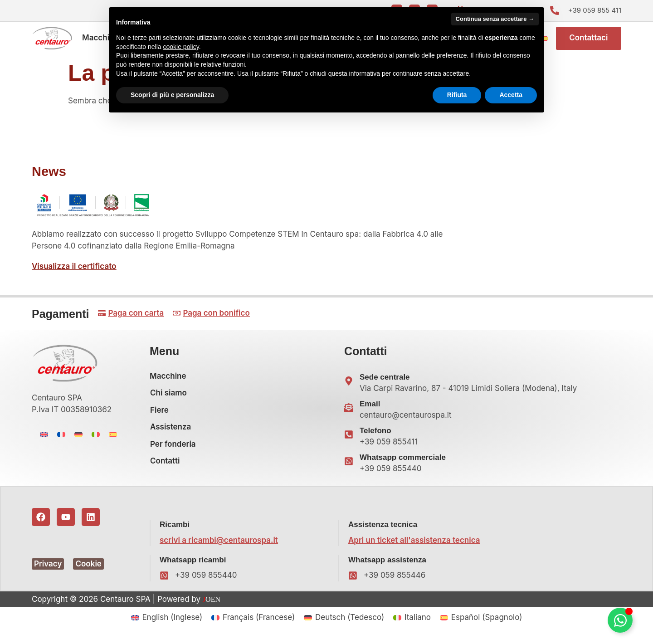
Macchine (100, 39)
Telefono (375, 433)
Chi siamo (168, 396)
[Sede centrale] (349, 384)
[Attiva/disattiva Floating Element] (620, 620)
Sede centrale (385, 380)
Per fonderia (173, 447)
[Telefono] (349, 438)
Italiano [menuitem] (418, 620)
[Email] (349, 411)
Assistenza (171, 430)
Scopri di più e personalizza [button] (172, 95)
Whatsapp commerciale (403, 460)
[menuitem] (44, 437)
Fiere (159, 413)
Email (370, 407)
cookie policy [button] (181, 47)
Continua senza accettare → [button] (495, 19)
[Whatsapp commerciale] (349, 464)
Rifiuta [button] (457, 95)
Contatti (165, 464)
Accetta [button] (511, 95)
